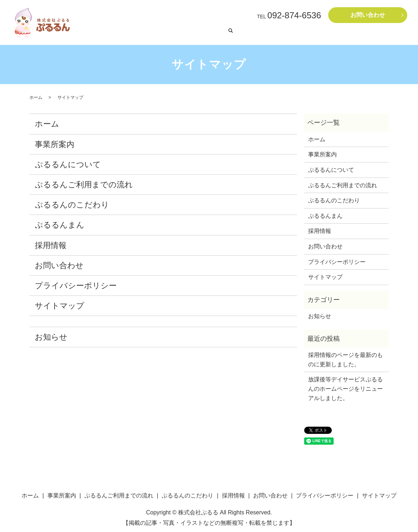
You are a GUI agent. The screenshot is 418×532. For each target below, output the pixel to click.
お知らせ (51, 335)
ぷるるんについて (68, 163)
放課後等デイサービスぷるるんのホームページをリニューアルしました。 (345, 387)
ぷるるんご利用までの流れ (321, 34)
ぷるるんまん (60, 223)
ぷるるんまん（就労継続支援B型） (259, 34)
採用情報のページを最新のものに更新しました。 (345, 358)
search (400, 34)
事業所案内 (362, 34)
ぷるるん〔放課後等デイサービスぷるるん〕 (178, 34)
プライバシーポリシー (76, 284)
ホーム (125, 34)
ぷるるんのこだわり (72, 203)
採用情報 (384, 34)
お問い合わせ (368, 15)
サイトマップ (60, 304)
